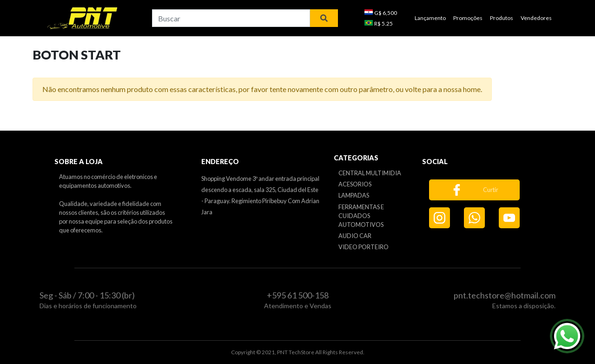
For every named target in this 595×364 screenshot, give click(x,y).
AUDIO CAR (355, 236)
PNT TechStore (296, 352)
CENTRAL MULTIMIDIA (370, 173)
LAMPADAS (354, 195)
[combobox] (231, 18)
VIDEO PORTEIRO (364, 247)
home (472, 89)
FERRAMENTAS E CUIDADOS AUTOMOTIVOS (361, 216)
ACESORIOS (355, 184)
